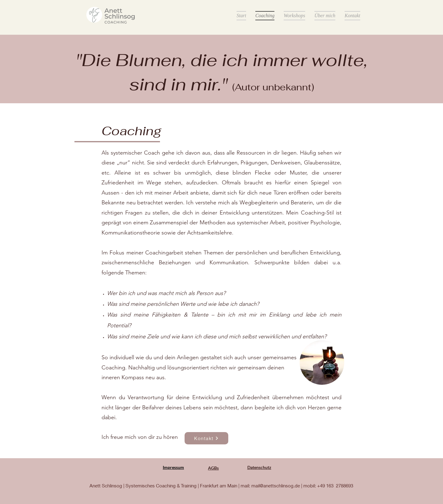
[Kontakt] (206, 438)
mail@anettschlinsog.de (276, 486)
